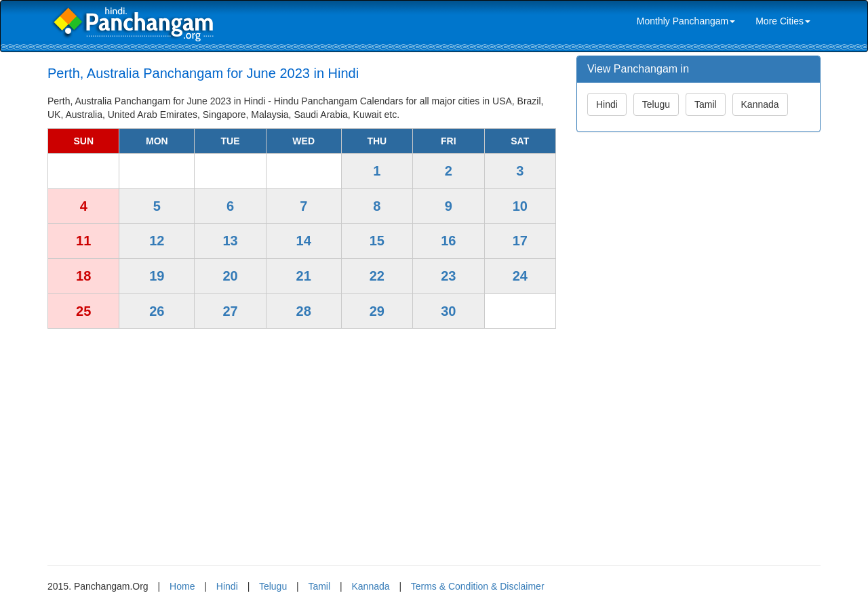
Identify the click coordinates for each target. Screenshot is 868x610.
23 (448, 276)
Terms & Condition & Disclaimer (478, 586)
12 (157, 241)
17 (520, 241)
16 (448, 241)
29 (377, 311)
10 (520, 206)
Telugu (656, 104)
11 (83, 241)
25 (83, 311)
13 (230, 241)
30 (448, 311)
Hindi (607, 104)
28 (304, 311)
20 (230, 276)
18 (83, 276)
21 (304, 276)
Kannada (760, 104)
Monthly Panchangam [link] (686, 21)
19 (157, 276)
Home (182, 586)
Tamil (706, 104)
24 (520, 276)
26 (157, 311)
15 (377, 241)
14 (304, 241)
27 (230, 311)
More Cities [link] (783, 21)
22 (377, 276)
